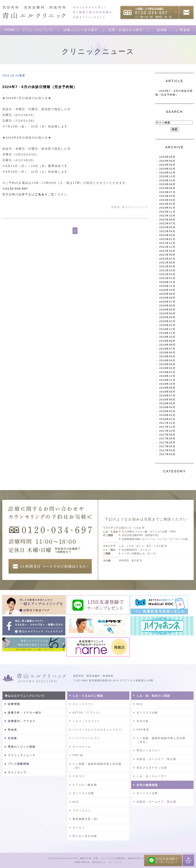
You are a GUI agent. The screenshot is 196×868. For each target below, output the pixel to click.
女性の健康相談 (147, 785)
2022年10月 (167, 216)
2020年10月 (167, 290)
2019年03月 (167, 364)
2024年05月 (167, 165)
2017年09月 (167, 435)
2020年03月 (167, 317)
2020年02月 (167, 321)
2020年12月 (167, 282)
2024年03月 (167, 169)
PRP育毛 (143, 730)
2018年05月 (167, 403)
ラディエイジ (82, 810)
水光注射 (143, 721)
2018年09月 (167, 388)
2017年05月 (167, 446)
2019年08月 (167, 345)
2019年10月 (167, 337)
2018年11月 (167, 380)
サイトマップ (17, 772)
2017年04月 (167, 450)
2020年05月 (167, 310)
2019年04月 (167, 360)
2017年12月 (167, 423)
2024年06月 (167, 161)
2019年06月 (167, 353)
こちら (40, 194)
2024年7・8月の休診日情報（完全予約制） (40, 87)
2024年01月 (167, 173)
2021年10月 (167, 251)
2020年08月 (167, 298)
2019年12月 (167, 329)
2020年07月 (167, 302)
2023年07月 (167, 192)
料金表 (185, 30)
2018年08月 (167, 392)
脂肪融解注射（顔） (86, 819)
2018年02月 (167, 415)
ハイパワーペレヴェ (86, 738)
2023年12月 (167, 176)
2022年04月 (167, 231)
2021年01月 (167, 278)
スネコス (79, 776)
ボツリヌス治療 (83, 793)
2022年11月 (167, 212)
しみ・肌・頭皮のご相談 (153, 696)
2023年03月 (167, 200)
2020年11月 (167, 286)
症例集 (162, 30)
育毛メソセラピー (149, 750)
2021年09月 (167, 255)
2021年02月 (167, 274)
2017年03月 (167, 454)
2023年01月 (167, 208)
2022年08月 (167, 220)
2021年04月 (167, 266)
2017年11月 (167, 427)
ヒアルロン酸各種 (85, 785)
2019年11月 (167, 333)
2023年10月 (167, 180)
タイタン (79, 828)
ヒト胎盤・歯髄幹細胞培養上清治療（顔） (97, 766)
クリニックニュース (22, 755)
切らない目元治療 (85, 836)
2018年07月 (167, 396)
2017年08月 (167, 439)
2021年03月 (167, 270)
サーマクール (82, 747)
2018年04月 (167, 407)
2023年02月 (167, 204)
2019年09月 (167, 341)
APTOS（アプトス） (87, 713)
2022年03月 (167, 235)
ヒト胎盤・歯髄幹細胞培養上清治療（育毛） (161, 740)
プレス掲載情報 (19, 764)
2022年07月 (167, 223)
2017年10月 (167, 431)
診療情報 (14, 704)
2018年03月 (167, 411)
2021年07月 (167, 259)
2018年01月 (167, 419)
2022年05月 (167, 227)
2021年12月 (167, 243)
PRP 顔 (78, 755)
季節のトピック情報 (22, 747)
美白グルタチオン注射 (152, 768)
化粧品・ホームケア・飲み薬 (156, 759)
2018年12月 (167, 376)
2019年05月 (167, 356)
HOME (10, 30)
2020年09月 (167, 294)
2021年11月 (167, 247)
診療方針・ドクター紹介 (25, 713)
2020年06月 (167, 306)
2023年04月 (167, 196)
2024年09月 (167, 157)
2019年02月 (167, 368)
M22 (76, 802)
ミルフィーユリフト (86, 721)
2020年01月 (167, 325)
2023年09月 (167, 184)
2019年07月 (167, 349)
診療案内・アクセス (22, 721)
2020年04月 (167, 313)
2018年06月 (167, 400)
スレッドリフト (83, 704)
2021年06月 (167, 263)
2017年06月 (167, 443)
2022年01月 (167, 239)
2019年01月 (167, 372)
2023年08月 (167, 188)
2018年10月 (167, 384)
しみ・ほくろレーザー (152, 776)
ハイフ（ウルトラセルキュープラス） (99, 730)
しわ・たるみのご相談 (88, 696)
